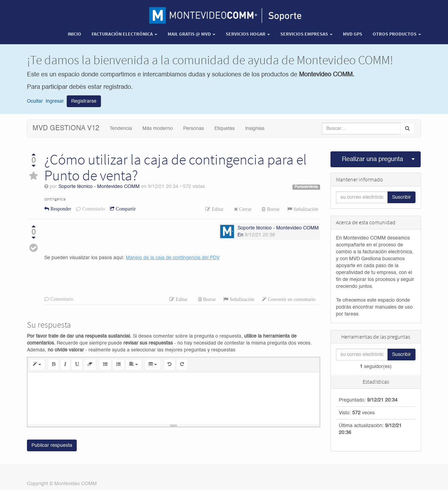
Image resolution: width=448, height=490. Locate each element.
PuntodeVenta (306, 187)
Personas (194, 129)
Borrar (273, 209)
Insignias (255, 129)
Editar (217, 209)
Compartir (125, 209)
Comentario (93, 209)
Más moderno (158, 129)
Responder (60, 209)
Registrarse (84, 101)
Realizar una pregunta (372, 159)
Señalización (305, 209)
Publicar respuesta (52, 445)
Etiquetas (225, 129)
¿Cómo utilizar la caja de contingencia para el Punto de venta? (175, 167)
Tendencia (121, 129)
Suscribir (402, 197)
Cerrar (245, 209)
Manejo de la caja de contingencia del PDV (173, 258)
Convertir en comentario (291, 299)
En (240, 235)
